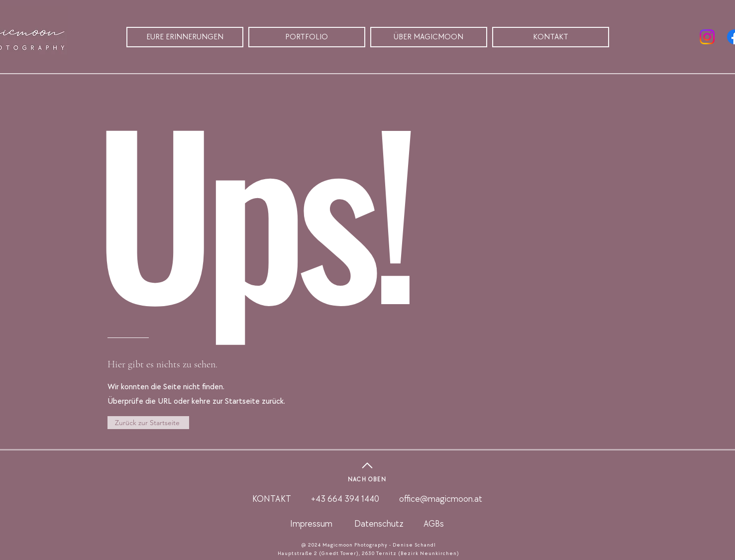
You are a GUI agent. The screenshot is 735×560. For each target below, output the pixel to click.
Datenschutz (379, 524)
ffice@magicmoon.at (443, 499)
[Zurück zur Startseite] (148, 423)
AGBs (434, 524)
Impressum (311, 524)
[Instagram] (707, 37)
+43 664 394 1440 (347, 499)
